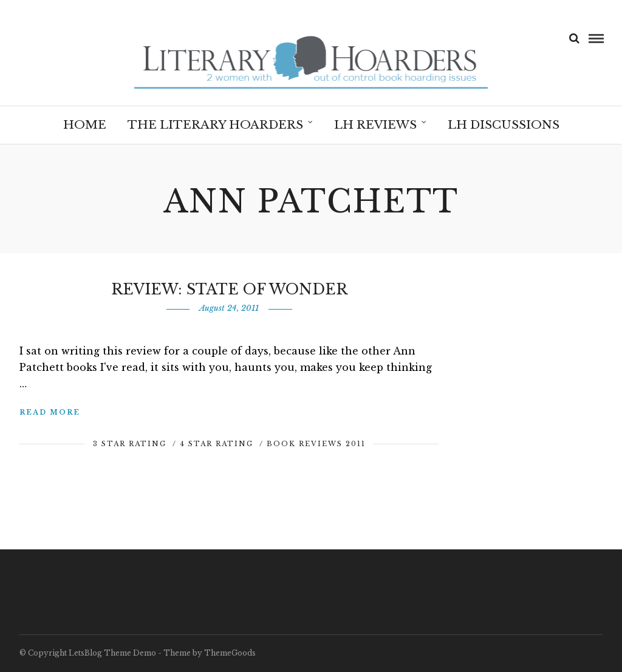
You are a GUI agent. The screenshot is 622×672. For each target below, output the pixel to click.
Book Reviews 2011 (316, 444)
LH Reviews (375, 125)
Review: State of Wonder (229, 289)
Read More (50, 412)
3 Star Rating (130, 444)
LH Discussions (504, 125)
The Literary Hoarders (215, 125)
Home (85, 125)
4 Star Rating (217, 444)
